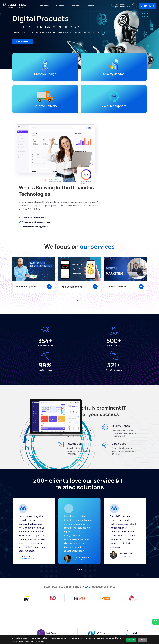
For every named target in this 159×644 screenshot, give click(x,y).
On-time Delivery (97, 75)
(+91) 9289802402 (123, 6)
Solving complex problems (106, 128)
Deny (143, 640)
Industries (45, 5)
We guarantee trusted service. (108, 133)
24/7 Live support (131, 75)
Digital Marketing (117, 210)
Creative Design (28, 75)
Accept (131, 640)
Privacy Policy (18, 629)
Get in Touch (147, 5)
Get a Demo (20, 42)
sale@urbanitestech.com (130, 620)
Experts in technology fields (107, 138)
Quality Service (62, 75)
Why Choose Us (19, 614)
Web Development (26, 210)
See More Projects (119, 577)
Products (75, 5)
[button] (77, 224)
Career (15, 621)
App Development (72, 210)
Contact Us (17, 625)
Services (60, 5)
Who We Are (17, 617)
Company (90, 5)
